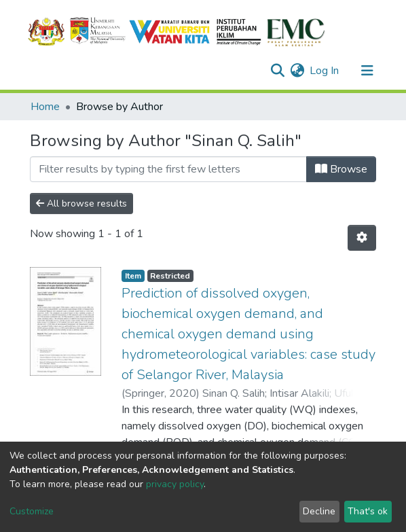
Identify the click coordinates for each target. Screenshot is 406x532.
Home (45, 107)
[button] (297, 71)
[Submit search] (277, 71)
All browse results (81, 203)
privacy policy (175, 484)
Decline (319, 511)
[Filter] (168, 169)
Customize (32, 511)
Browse (341, 169)
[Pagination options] (362, 238)
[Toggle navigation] (367, 71)
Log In (325, 71)
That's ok (368, 511)
